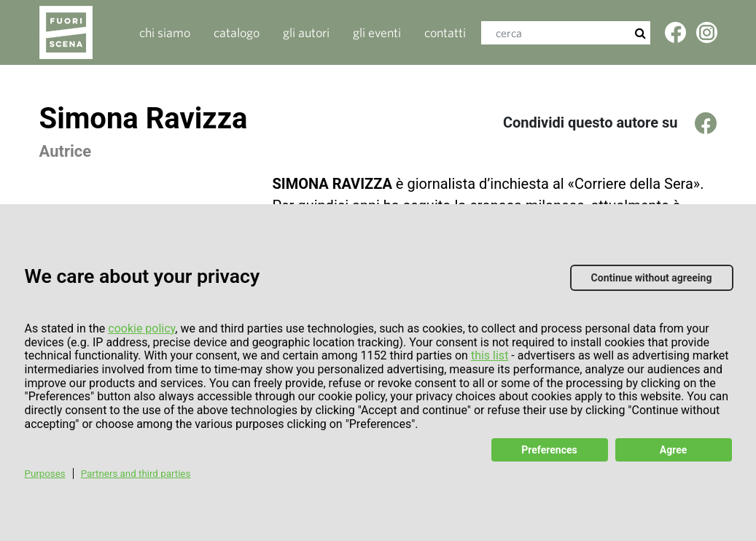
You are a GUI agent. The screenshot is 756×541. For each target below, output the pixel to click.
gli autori (306, 32)
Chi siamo (165, 32)
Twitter (708, 38)
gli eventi (377, 32)
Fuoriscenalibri (82, 32)
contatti (445, 32)
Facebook (677, 38)
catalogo (237, 32)
